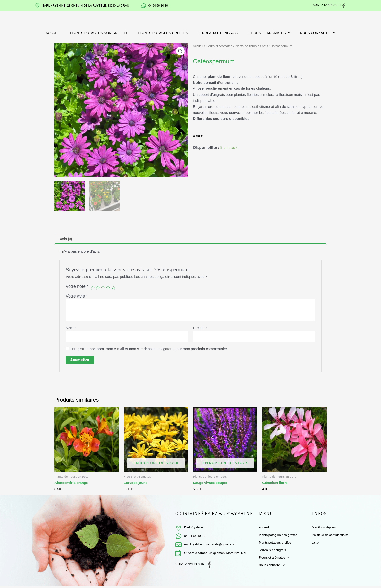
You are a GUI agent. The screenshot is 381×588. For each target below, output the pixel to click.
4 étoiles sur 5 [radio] (109, 288)
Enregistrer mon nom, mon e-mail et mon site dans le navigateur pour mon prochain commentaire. (149, 350)
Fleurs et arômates (269, 33)
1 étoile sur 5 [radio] (93, 288)
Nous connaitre (318, 33)
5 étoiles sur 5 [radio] (114, 288)
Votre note (77, 287)
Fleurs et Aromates (219, 46)
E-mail (200, 329)
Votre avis (77, 297)
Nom (71, 329)
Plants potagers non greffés (99, 33)
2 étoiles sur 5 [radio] (98, 288)
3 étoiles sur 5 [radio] (104, 288)
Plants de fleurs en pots (251, 46)
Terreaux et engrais (218, 33)
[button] (180, 51)
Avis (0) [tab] (67, 239)
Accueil (53, 33)
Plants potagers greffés (163, 33)
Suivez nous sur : (327, 5)
